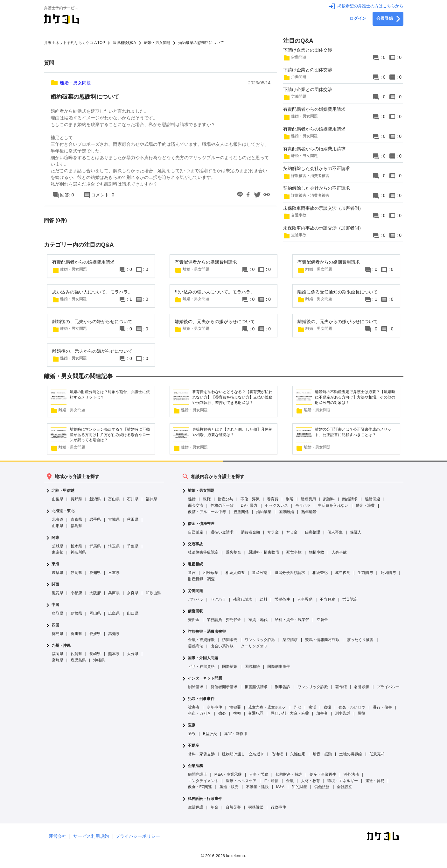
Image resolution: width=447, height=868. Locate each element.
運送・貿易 (375, 781)
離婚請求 (350, 499)
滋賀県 (58, 593)
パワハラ (196, 599)
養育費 (273, 499)
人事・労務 (259, 774)
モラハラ (303, 505)
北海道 (58, 519)
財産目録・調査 (201, 579)
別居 (290, 499)
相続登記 (320, 573)
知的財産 (299, 787)
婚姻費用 (308, 499)
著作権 (341, 687)
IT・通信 (271, 781)
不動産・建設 (257, 787)
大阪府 (95, 593)
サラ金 (273, 532)
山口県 (133, 613)
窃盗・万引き (199, 713)
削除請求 (196, 687)
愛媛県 (95, 634)
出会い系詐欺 (222, 646)
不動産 (193, 746)
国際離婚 (286, 512)
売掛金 (194, 620)
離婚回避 (373, 499)
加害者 (322, 713)
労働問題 (195, 591)
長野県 (76, 499)
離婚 (192, 499)
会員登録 (388, 19)
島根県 (76, 613)
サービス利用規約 (91, 836)
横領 (237, 713)
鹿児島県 (78, 660)
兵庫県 (114, 593)
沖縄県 (99, 660)
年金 (214, 807)
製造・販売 (229, 787)
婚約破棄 (264, 512)
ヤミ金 (292, 532)
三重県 (114, 573)
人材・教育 (311, 781)
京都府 (76, 593)
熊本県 (114, 654)
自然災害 (233, 807)
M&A (280, 787)
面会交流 (196, 505)
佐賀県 (76, 654)
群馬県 (95, 546)
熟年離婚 (309, 512)
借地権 (277, 754)
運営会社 (58, 836)
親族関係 (241, 512)
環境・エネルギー (343, 781)
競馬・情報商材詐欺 (322, 640)
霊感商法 (196, 646)
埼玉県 (114, 546)
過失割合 (234, 552)
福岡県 (58, 654)
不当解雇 (327, 599)
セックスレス (276, 505)
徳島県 (58, 634)
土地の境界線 (351, 754)
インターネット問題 (205, 678)
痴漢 (312, 707)
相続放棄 (211, 573)
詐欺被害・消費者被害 (207, 632)
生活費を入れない (333, 505)
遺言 (192, 573)
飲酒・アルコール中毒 (207, 512)
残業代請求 (243, 599)
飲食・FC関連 (200, 787)
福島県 (76, 526)
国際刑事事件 (279, 667)
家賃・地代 (258, 620)
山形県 (58, 526)
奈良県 (133, 593)
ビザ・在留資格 (201, 667)
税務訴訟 (256, 807)
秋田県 (133, 519)
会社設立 (345, 787)
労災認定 (350, 599)
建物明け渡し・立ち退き (243, 754)
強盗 (222, 713)
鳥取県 (58, 613)
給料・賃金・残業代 (292, 620)
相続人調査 (235, 573)
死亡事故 (294, 552)
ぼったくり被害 (360, 640)
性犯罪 (235, 707)
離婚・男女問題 (201, 491)
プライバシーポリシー (138, 836)
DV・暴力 (249, 505)
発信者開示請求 (224, 687)
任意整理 (312, 532)
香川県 (76, 634)
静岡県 (76, 573)
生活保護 (196, 807)
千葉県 (133, 546)
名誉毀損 (362, 687)
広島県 (114, 613)
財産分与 (226, 499)
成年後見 (343, 573)
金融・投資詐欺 (201, 640)
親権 (207, 499)
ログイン (358, 18)
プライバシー (388, 687)
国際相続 (252, 667)
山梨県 (58, 499)
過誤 (192, 734)
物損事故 (317, 552)
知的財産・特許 (289, 774)
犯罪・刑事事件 (201, 699)
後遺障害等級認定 (203, 552)
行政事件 (278, 807)
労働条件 (282, 599)
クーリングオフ (254, 646)
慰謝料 (329, 499)
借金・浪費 (365, 505)
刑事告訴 (283, 687)
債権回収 (195, 611)
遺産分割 (260, 573)
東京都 (58, 552)
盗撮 (327, 707)
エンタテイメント (203, 781)
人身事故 (339, 552)
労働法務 (322, 787)
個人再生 (335, 532)
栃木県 (76, 546)
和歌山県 (153, 593)
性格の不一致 (222, 505)
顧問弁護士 (198, 774)
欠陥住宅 (298, 754)
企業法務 (195, 766)
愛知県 (95, 573)
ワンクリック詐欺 (260, 640)
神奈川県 (78, 552)
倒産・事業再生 (323, 774)
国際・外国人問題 (203, 658)
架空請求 (290, 640)
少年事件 (214, 707)
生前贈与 (365, 573)
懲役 (361, 713)
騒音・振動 (322, 754)
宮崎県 (58, 660)
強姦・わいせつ (352, 707)
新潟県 (95, 499)
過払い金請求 (222, 532)
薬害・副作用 (236, 734)
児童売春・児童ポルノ (267, 707)
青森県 (76, 519)
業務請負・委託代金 (224, 620)
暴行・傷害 (382, 707)
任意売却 (377, 754)
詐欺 (297, 707)
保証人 (356, 532)
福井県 (151, 499)
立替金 (322, 620)
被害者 (194, 707)
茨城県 (58, 546)
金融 (290, 781)
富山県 (114, 499)
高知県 (114, 634)
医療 (192, 725)
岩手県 (95, 519)
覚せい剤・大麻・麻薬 (290, 713)
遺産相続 (195, 564)
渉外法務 (351, 774)
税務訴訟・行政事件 (205, 799)
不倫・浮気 (250, 499)
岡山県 (95, 613)
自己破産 (196, 532)
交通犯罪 (256, 713)
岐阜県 (58, 573)
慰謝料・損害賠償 (264, 552)
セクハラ (218, 599)
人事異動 (305, 599)
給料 (263, 599)
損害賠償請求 (256, 687)
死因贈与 (388, 573)
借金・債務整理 (201, 524)
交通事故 (195, 544)
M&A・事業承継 (228, 774)
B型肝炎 (210, 734)
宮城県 (114, 519)
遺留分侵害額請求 (290, 573)
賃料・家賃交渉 (201, 754)
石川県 (133, 499)
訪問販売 (230, 640)
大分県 (133, 654)
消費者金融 (250, 532)
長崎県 (95, 654)
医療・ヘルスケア (241, 781)
